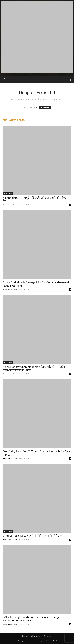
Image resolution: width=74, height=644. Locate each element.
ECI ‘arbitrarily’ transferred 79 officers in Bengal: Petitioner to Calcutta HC (32, 619)
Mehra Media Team (10, 205)
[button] (5, 79)
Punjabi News (8, 193)
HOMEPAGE (45, 108)
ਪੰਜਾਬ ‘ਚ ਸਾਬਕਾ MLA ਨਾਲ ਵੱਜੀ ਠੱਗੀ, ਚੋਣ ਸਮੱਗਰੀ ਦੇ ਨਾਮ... (34, 536)
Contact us (48, 636)
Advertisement (36, 636)
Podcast (25, 636)
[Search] (70, 79)
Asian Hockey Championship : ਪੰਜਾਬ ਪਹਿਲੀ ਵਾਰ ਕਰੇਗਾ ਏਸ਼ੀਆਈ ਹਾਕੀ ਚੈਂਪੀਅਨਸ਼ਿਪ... (34, 369)
